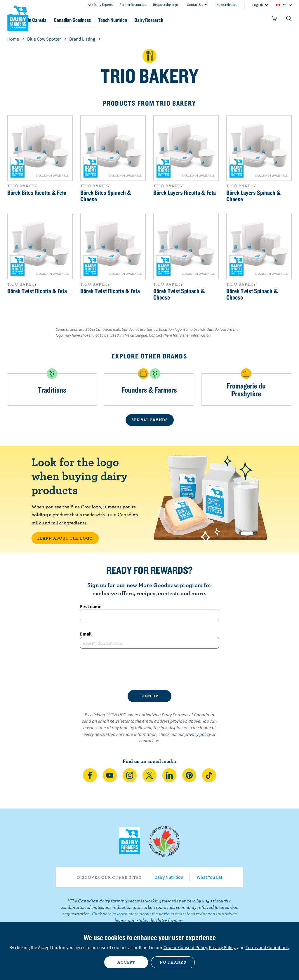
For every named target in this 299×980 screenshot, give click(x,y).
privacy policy (198, 734)
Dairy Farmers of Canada (18, 18)
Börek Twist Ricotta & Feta (37, 291)
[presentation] (149, 669)
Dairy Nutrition (169, 877)
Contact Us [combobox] (195, 5)
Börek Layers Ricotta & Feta (185, 192)
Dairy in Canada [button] (56, 20)
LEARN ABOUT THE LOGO (65, 538)
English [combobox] (258, 5)
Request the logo (166, 5)
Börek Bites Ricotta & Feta (37, 192)
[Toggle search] (289, 20)
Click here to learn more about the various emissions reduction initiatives (164, 914)
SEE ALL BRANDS (150, 420)
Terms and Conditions (267, 947)
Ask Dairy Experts (100, 5)
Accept (126, 962)
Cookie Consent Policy (185, 947)
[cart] (274, 20)
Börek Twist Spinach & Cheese (179, 294)
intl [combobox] (284, 5)
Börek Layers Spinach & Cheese (253, 196)
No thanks (173, 962)
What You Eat (210, 877)
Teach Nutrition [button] (146, 20)
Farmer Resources (133, 5)
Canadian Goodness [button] (101, 20)
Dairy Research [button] (187, 20)
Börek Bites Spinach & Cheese (106, 196)
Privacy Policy (222, 947)
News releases (227, 5)
